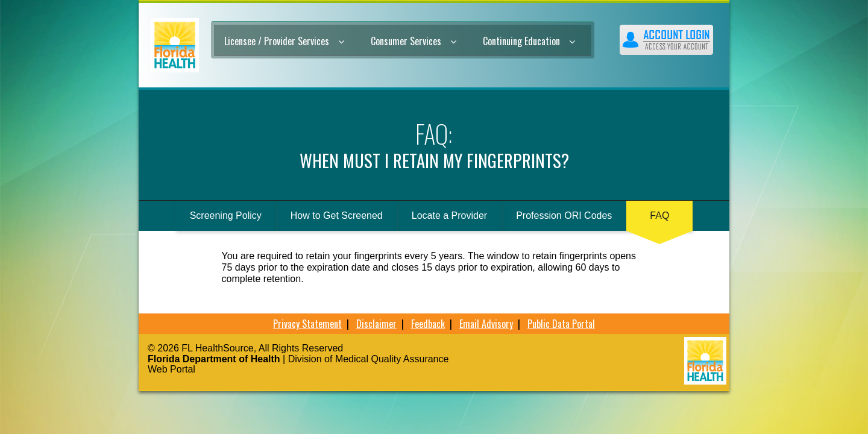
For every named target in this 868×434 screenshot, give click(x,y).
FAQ (659, 215)
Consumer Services (414, 41)
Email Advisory (486, 324)
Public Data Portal (561, 324)
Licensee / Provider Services (284, 41)
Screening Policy (226, 215)
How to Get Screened (337, 215)
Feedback (428, 324)
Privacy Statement (307, 324)
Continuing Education (529, 41)
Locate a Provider (449, 215)
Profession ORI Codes (564, 215)
